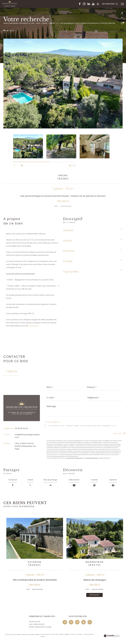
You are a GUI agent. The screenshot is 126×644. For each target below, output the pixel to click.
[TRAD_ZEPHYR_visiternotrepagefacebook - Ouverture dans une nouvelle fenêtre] (80, 4)
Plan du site (54, 635)
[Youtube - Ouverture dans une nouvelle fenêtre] (93, 4)
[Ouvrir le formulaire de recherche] (110, 4)
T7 (58, 23)
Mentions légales (65, 635)
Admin (73, 635)
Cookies (43, 637)
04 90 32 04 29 (21, 428)
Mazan (45, 23)
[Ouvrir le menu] (122, 4)
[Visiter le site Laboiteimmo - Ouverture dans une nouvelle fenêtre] (112, 637)
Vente (38, 23)
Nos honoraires (45, 635)
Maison (52, 23)
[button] (21, 166)
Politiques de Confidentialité (75, 458)
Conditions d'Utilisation (92, 458)
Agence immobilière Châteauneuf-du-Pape (19, 23)
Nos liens (80, 635)
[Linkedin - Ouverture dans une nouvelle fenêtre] (89, 4)
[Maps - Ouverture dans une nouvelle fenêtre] (98, 4)
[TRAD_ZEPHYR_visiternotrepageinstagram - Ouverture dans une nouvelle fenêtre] (84, 4)
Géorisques (33, 326)
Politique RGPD (88, 635)
